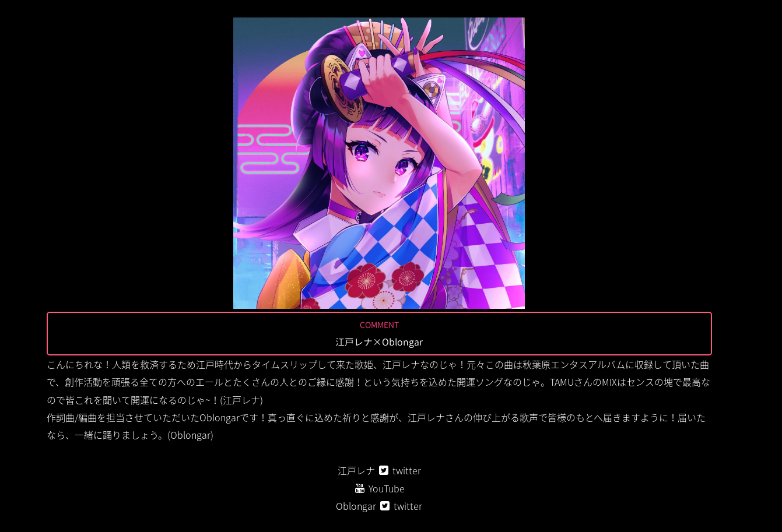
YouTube (387, 488)
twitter (407, 470)
